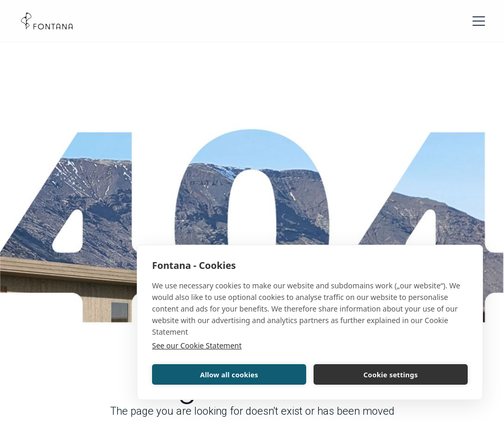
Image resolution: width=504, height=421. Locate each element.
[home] (47, 21)
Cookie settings (391, 375)
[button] (477, 21)
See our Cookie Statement (197, 345)
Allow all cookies (229, 375)
